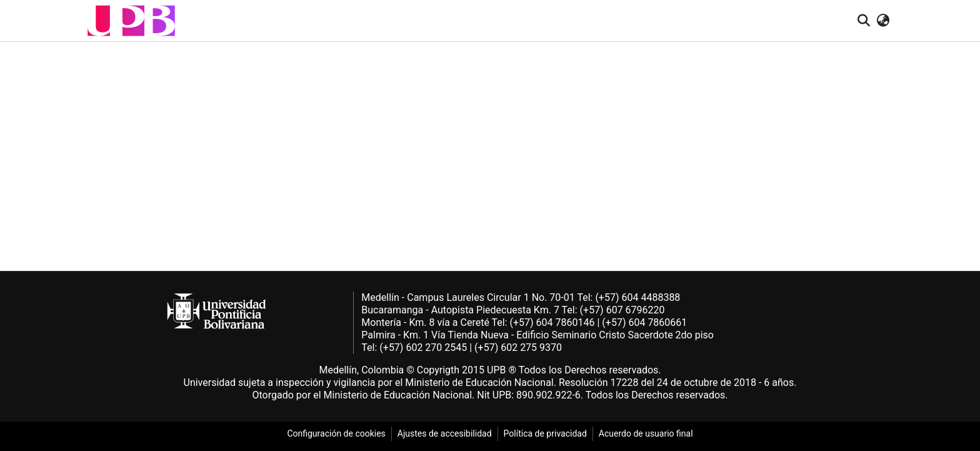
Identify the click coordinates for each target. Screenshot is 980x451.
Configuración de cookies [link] (336, 433)
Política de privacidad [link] (545, 433)
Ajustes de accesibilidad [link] (445, 433)
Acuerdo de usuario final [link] (646, 433)
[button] (131, 21)
